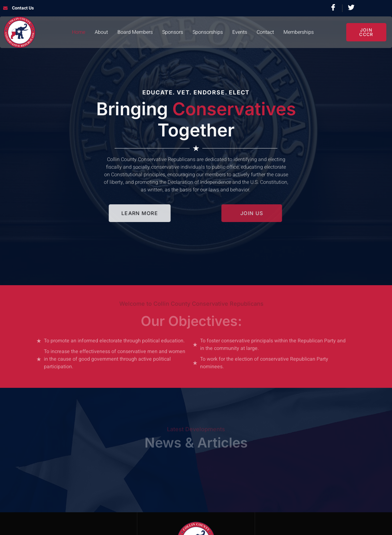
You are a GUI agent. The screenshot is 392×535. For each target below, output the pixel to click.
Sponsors (173, 32)
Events (240, 32)
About (101, 32)
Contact (265, 32)
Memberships (299, 32)
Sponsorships (208, 32)
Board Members (135, 32)
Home (79, 32)
